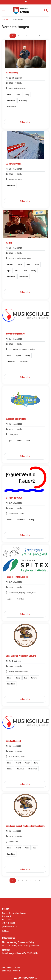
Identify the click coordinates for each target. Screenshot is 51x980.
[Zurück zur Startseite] (26, 10)
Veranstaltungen (18, 19)
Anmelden (17, 971)
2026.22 (17, 967)
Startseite (5, 19)
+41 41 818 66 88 (9, 923)
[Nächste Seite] (39, 36)
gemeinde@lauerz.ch (10, 926)
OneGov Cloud (7, 967)
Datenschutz (7, 971)
